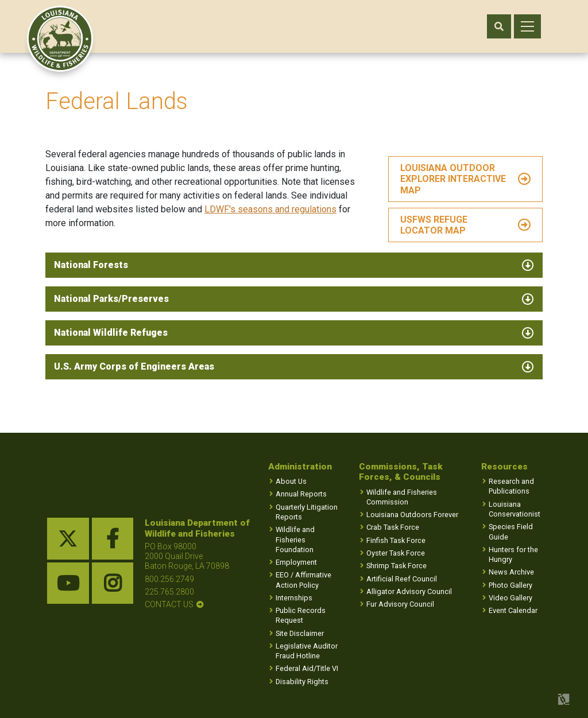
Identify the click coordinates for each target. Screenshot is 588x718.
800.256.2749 (169, 579)
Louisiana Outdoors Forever (412, 515)
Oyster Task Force (396, 553)
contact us (169, 604)
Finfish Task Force (396, 540)
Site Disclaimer (300, 633)
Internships (294, 598)
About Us (291, 481)
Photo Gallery (510, 585)
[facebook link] (113, 539)
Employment (296, 562)
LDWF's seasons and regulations (272, 211)
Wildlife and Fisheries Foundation (295, 540)
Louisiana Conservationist (514, 509)
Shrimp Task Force (396, 566)
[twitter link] (68, 539)
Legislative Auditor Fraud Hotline (307, 651)
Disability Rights (302, 682)
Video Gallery (510, 598)
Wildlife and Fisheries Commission (402, 497)
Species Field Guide (511, 531)
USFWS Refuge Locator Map (433, 227)
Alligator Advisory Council (409, 591)
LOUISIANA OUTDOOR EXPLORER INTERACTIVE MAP (452, 181)
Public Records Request (301, 615)
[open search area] (499, 26)
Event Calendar (513, 610)
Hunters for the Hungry (513, 554)
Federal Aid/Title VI (307, 669)
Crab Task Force (393, 528)
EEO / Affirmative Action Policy (303, 580)
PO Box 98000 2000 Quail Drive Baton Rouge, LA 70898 (187, 556)
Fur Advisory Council (400, 604)
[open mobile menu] (527, 26)
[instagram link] (113, 583)
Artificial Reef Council (402, 579)
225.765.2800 (169, 592)
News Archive (511, 573)
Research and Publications (511, 486)
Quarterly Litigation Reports (307, 512)
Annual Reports (301, 494)
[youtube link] (68, 583)
